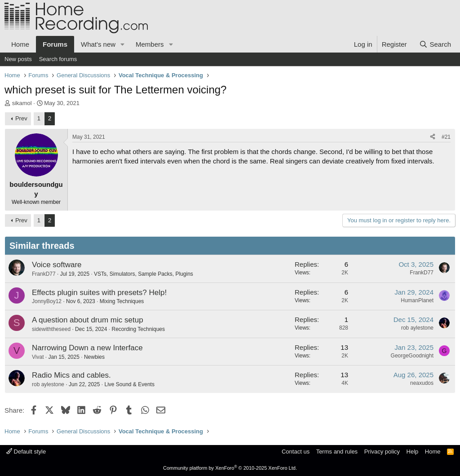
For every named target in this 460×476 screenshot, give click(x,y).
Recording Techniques (138, 329)
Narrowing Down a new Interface (87, 348)
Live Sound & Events (129, 384)
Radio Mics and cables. (71, 375)
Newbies (94, 357)
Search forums (58, 59)
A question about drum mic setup (88, 320)
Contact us (296, 452)
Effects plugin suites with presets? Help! (99, 293)
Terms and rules (337, 452)
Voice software (57, 265)
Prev (21, 118)
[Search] (435, 44)
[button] (123, 44)
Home (20, 44)
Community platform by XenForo (230, 468)
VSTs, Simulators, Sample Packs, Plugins (144, 274)
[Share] (433, 137)
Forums (55, 44)
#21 (446, 137)
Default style (26, 452)
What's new (98, 44)
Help (413, 452)
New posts (18, 59)
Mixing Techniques (122, 301)
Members (150, 44)
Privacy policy (382, 452)
